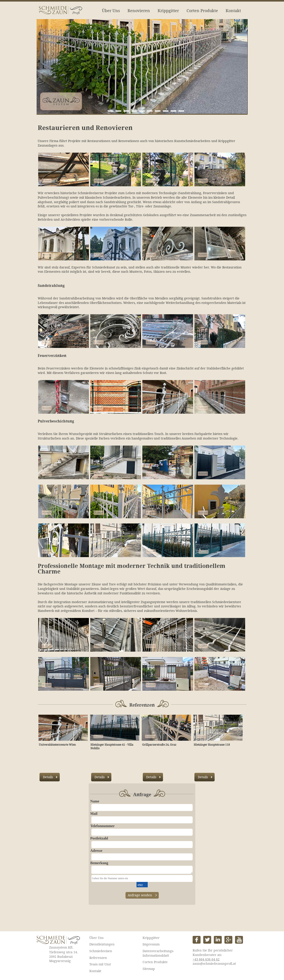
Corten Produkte (202, 11)
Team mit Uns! (100, 964)
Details (48, 777)
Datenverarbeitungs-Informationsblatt (158, 953)
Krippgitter (168, 11)
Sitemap (149, 969)
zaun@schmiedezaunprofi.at (214, 964)
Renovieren (139, 11)
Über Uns (111, 11)
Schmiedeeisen (101, 951)
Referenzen (98, 958)
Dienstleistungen (102, 944)
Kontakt (233, 11)
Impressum (151, 944)
